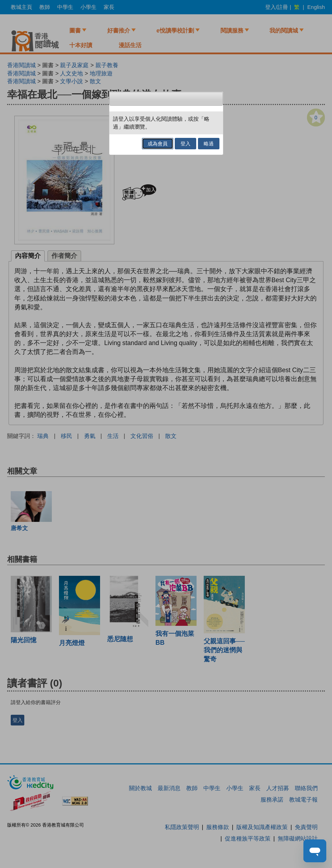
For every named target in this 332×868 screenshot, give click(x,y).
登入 (185, 144)
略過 (209, 144)
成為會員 (158, 144)
